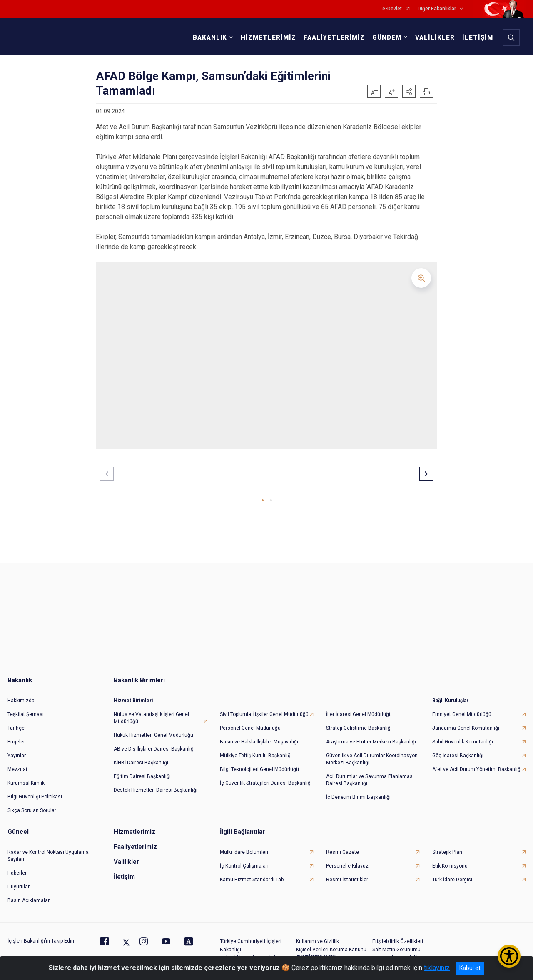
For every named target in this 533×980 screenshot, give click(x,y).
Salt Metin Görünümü (396, 943)
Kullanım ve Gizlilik (318, 935)
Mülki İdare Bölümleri (244, 846)
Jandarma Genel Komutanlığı (466, 722)
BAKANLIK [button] (208, 37)
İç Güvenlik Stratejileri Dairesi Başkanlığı (266, 777)
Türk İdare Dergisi (452, 873)
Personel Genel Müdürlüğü (250, 722)
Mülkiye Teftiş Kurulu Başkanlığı (256, 749)
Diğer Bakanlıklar (437, 9)
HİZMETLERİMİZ (266, 37)
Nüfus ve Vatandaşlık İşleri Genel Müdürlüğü (151, 712)
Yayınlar (17, 749)
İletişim (124, 870)
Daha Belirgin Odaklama (400, 952)
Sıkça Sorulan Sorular (32, 804)
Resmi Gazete (342, 846)
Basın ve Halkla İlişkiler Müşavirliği (259, 736)
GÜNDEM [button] (385, 37)
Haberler (17, 867)
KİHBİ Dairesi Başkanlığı (141, 756)
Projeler (16, 736)
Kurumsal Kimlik (26, 777)
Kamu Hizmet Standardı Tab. (252, 873)
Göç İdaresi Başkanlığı (458, 749)
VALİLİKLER (433, 37)
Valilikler (126, 855)
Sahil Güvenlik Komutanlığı (463, 736)
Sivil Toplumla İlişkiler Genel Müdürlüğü (264, 708)
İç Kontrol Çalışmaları (244, 860)
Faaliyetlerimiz (135, 840)
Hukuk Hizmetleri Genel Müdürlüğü (153, 729)
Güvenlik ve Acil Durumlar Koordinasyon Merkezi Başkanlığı (372, 753)
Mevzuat (17, 763)
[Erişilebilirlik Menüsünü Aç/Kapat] (509, 956)
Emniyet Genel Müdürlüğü (462, 708)
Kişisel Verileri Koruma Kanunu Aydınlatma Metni (331, 947)
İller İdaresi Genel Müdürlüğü (359, 708)
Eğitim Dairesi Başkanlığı (142, 770)
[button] (409, 91)
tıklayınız (437, 968)
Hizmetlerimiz (134, 825)
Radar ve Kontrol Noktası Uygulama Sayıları (48, 849)
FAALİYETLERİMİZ (332, 37)
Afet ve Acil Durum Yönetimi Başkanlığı (477, 763)
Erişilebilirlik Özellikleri (398, 935)
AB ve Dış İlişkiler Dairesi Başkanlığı (154, 743)
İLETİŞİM (476, 37)
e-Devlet (392, 9)
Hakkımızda (21, 694)
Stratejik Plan (447, 846)
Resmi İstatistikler (347, 873)
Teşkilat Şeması (26, 708)
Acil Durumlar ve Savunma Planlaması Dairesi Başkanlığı (370, 774)
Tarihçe (16, 722)
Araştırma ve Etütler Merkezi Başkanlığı (371, 736)
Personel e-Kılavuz (347, 860)
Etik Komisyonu (450, 860)
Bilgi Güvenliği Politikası (35, 790)
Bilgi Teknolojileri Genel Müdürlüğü (259, 763)
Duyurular (19, 880)
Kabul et (470, 968)
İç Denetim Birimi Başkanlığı (358, 791)
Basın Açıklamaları (29, 894)
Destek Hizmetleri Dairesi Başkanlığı (156, 784)
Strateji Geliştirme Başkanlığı (359, 722)
